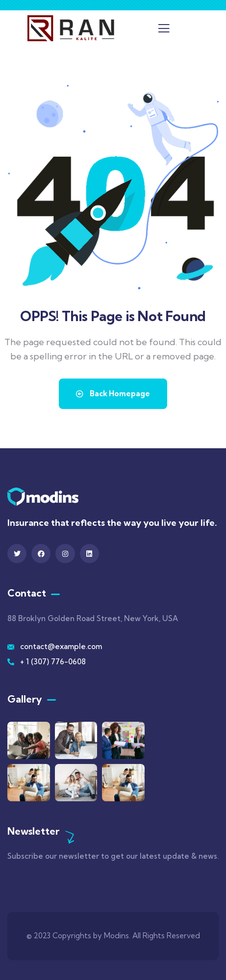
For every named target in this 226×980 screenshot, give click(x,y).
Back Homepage (113, 394)
